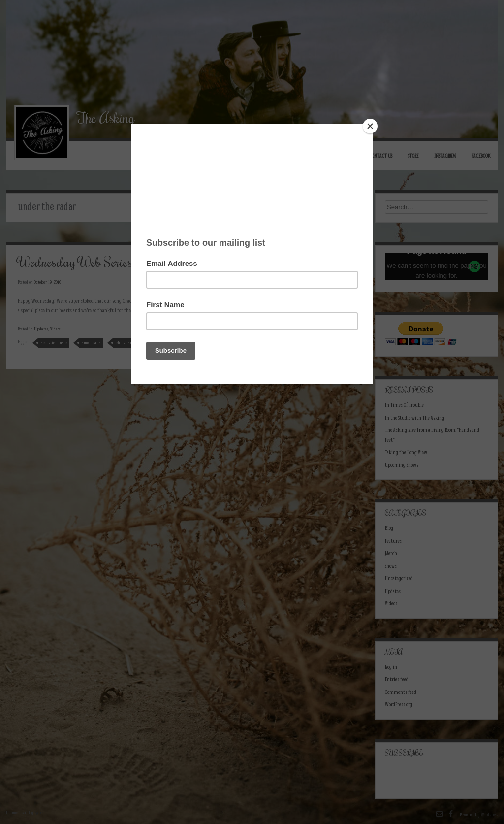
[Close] (370, 126)
